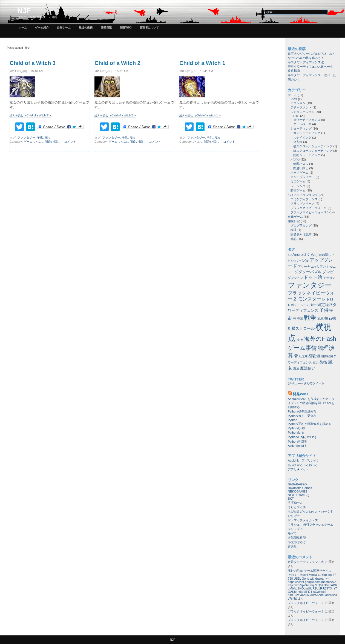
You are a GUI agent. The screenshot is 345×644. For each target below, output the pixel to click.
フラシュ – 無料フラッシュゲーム (311, 525)
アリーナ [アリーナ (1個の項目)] (304, 267)
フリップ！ (295, 529)
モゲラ (292, 533)
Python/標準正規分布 (302, 411)
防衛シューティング (307, 155)
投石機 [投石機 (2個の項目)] (330, 318)
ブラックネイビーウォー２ (309, 208)
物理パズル (301, 164)
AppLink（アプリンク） (304, 460)
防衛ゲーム (298, 190)
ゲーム (28, 142)
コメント (70, 142)
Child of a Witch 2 (117, 63)
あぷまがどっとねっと (303, 465)
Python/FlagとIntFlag (302, 437)
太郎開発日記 (297, 538)
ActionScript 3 (297, 446)
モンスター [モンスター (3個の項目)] (310, 299)
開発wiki (126, 28)
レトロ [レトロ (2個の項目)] (328, 299)
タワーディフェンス (307, 120)
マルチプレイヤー (303, 177)
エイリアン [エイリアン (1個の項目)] (318, 267)
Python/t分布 (296, 428)
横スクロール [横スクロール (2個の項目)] (303, 328)
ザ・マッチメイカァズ (303, 520)
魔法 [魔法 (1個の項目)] (296, 368)
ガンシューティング (307, 133)
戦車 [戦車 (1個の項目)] (321, 319)
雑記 (294, 239)
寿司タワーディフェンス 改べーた (312, 75)
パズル (39, 142)
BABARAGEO (297, 484)
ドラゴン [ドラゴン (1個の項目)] (329, 278)
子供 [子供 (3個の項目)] (324, 310)
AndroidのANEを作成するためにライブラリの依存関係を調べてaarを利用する (311, 403)
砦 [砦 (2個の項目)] (296, 356)
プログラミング (301, 225)
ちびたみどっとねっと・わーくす (310, 511)
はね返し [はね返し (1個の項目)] (325, 255)
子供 (40, 138)
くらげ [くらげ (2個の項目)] (312, 254)
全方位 (298, 142)
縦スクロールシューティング (313, 151)
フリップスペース (303, 204)
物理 (294, 230)
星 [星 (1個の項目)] (289, 329)
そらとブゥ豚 (297, 507)
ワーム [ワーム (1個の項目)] (305, 305)
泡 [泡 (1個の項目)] (302, 340)
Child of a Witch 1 (202, 63)
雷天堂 (292, 546)
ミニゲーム (298, 181)
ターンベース (302, 124)
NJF (24, 11)
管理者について (149, 28)
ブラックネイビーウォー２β (309, 212)
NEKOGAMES (297, 491)
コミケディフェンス (304, 199)
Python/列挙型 (297, 442)
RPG (294, 99)
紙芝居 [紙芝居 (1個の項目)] (303, 356)
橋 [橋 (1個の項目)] (298, 340)
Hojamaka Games (300, 488)
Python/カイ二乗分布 (302, 416)
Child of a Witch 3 (33, 63)
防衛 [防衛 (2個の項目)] (323, 362)
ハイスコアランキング (303, 195)
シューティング (301, 128)
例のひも (294, 79)
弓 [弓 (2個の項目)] (294, 318)
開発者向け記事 (301, 234)
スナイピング (302, 138)
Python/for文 (296, 433)
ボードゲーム (300, 173)
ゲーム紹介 (42, 28)
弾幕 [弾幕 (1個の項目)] (300, 319)
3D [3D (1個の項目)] (290, 255)
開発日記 (106, 28)
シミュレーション (303, 112)
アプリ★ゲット (298, 469)
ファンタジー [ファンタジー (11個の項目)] (310, 285)
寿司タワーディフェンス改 (306, 62)
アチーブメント (301, 107)
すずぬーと (295, 502)
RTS (296, 116)
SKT (291, 499)
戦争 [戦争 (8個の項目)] (310, 317)
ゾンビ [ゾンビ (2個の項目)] (328, 272)
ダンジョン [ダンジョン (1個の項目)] (295, 278)
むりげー (294, 516)
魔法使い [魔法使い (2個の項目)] (308, 368)
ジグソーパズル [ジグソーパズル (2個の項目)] (308, 272)
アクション (298, 103)
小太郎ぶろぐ (297, 542)
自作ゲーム (64, 28)
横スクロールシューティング (313, 146)
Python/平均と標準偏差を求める (309, 424)
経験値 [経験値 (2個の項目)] (314, 356)
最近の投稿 (86, 28)
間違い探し (52, 142)
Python (292, 420)
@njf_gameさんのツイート (306, 383)
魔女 (48, 138)
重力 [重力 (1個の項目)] (316, 362)
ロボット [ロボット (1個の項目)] (294, 305)
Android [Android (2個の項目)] (299, 254)
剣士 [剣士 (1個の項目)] (314, 305)
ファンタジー (26, 138)
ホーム (23, 28)
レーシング (298, 186)
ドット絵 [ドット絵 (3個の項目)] (313, 277)
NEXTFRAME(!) (298, 495)
